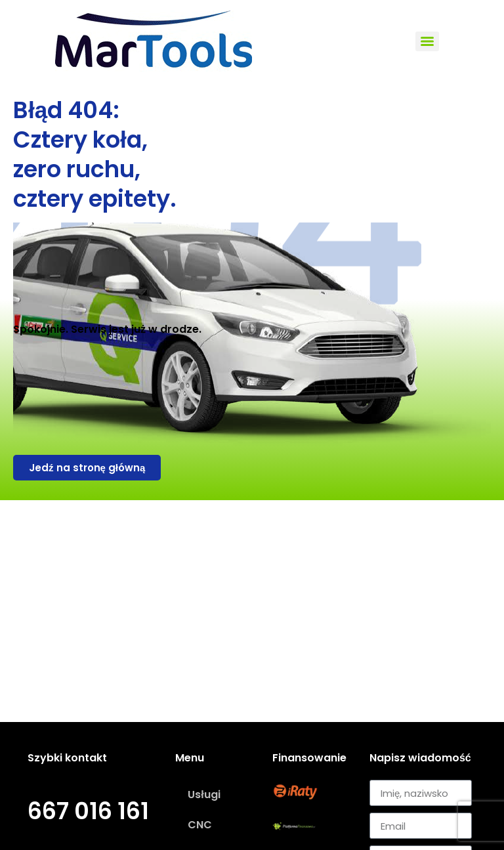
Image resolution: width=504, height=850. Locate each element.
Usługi (204, 795)
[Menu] (427, 41)
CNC (200, 825)
